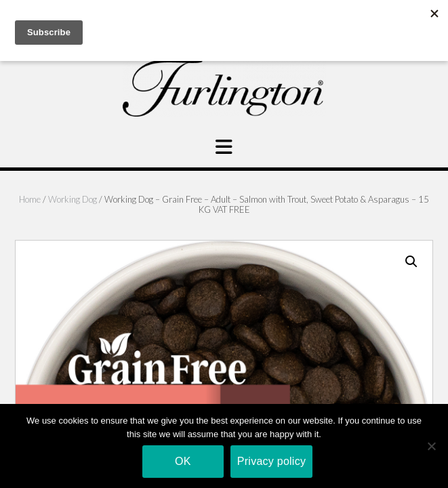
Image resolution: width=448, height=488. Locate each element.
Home (30, 199)
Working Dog (73, 199)
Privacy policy (271, 461)
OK (183, 461)
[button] (411, 262)
